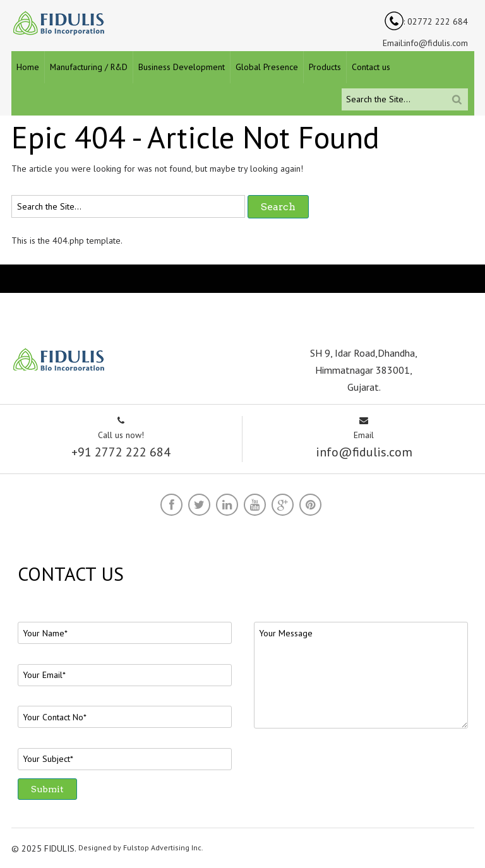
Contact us (371, 67)
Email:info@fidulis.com (425, 43)
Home (28, 67)
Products (325, 67)
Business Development (182, 67)
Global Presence (267, 67)
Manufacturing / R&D (89, 67)
